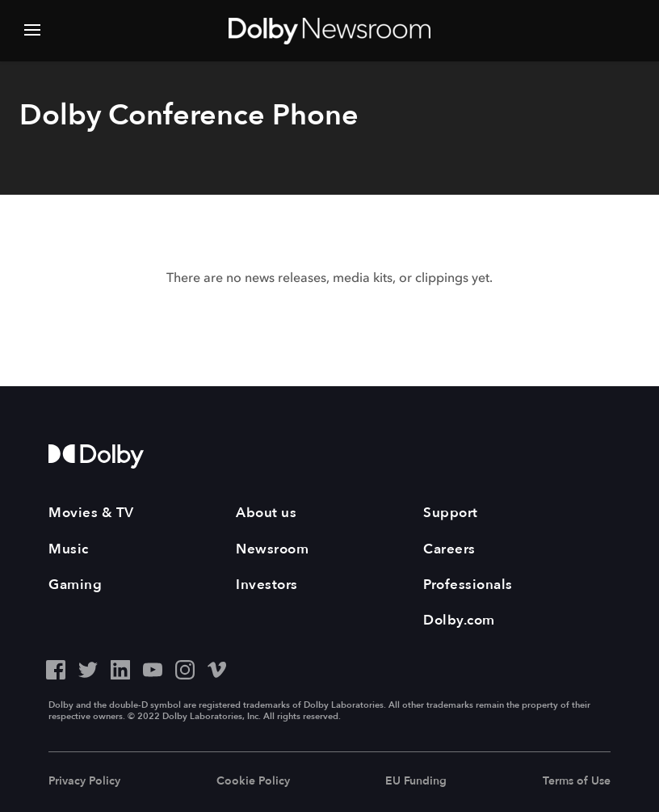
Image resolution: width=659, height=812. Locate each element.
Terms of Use (577, 781)
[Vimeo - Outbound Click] (217, 668)
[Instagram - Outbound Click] (185, 668)
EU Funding (416, 781)
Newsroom (272, 549)
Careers (449, 549)
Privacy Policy (84, 781)
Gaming (75, 585)
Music (69, 549)
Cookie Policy (253, 781)
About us (266, 513)
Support (451, 513)
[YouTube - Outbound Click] (153, 668)
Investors (267, 585)
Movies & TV (91, 513)
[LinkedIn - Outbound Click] (120, 668)
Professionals (468, 585)
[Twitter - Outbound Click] (88, 668)
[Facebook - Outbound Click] (56, 668)
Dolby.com (459, 620)
